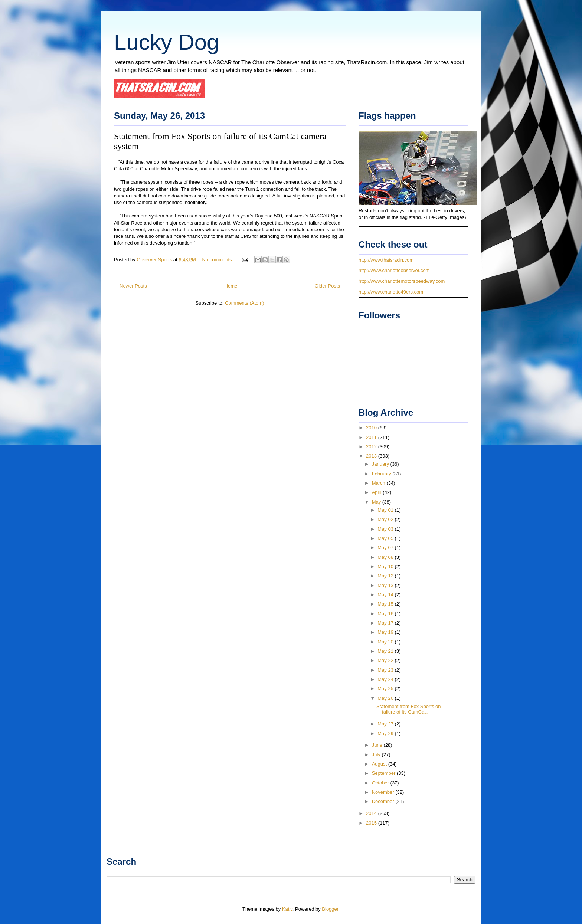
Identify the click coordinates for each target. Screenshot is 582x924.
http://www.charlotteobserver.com (394, 270)
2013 (372, 456)
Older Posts (327, 286)
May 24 (386, 679)
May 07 (386, 548)
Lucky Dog (166, 42)
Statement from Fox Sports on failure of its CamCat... (408, 709)
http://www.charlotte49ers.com (391, 292)
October (381, 783)
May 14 (386, 595)
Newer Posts (133, 286)
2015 (372, 823)
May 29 (386, 733)
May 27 (386, 724)
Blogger (330, 909)
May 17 (386, 623)
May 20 (386, 642)
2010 (372, 428)
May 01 (386, 510)
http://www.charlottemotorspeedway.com (402, 281)
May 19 (386, 632)
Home (231, 286)
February (382, 474)
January (381, 464)
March (379, 483)
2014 (372, 813)
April (377, 492)
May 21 (386, 651)
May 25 (386, 689)
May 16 (386, 614)
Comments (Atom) (244, 303)
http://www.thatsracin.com (386, 260)
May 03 (386, 529)
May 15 (386, 604)
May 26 (386, 698)
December (384, 801)
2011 (372, 437)
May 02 (386, 519)
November (384, 792)
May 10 (386, 566)
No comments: (218, 260)
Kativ (287, 909)
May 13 (386, 585)
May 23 (386, 670)
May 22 (386, 660)
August (380, 764)
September (384, 773)
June (378, 745)
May (377, 502)
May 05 (386, 538)
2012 (372, 447)
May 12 (386, 576)
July (377, 755)
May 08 (386, 557)
